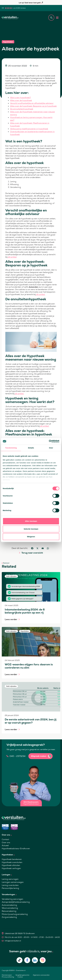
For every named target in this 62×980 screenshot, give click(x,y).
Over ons (6, 843)
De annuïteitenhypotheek (22, 109)
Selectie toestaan (31, 529)
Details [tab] (31, 448)
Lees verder (11, 619)
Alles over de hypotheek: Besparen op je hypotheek (33, 106)
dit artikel (12, 257)
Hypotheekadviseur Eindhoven (16, 849)
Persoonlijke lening (10, 888)
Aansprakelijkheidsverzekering (16, 902)
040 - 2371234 (17, 756)
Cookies (20, 977)
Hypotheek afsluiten (11, 865)
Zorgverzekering (9, 917)
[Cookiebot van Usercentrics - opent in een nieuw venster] (49, 441)
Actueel (5, 845)
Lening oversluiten (10, 885)
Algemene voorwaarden (41, 975)
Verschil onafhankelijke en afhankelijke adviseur (32, 103)
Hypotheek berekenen (12, 859)
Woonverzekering (10, 908)
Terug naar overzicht (32, 553)
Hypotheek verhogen (11, 868)
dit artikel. (41, 294)
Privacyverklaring (8, 977)
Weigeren (31, 537)
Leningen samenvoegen (13, 882)
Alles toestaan (31, 521)
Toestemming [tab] (11, 448)
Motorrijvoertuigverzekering (15, 914)
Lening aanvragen (10, 879)
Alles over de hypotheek (21, 100)
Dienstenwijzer (7, 975)
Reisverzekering (9, 911)
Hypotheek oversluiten (12, 862)
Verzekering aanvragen (12, 899)
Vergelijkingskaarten (22, 975)
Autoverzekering (9, 905)
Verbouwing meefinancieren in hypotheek (29, 129)
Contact (5, 839)
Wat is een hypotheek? (20, 98)
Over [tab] (51, 448)
